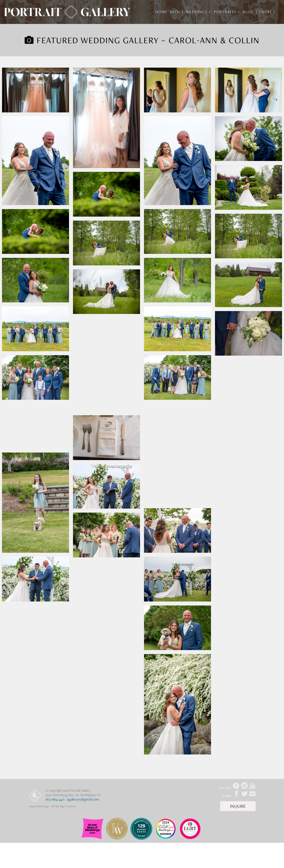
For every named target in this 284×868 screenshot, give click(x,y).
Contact (266, 12)
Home (162, 12)
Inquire (238, 806)
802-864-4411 (55, 799)
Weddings (197, 12)
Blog (248, 12)
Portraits (225, 12)
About (177, 12)
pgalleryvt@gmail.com (83, 799)
